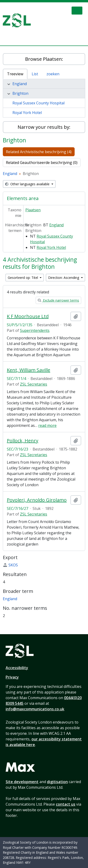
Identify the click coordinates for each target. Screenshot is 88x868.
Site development (22, 782)
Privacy (12, 677)
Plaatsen (33, 210)
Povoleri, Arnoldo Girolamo (37, 500)
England (20, 84)
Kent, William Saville (29, 370)
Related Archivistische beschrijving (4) (39, 152)
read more (47, 425)
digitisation (57, 782)
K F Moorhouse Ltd (28, 316)
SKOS (10, 565)
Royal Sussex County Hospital (38, 103)
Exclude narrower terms (58, 300)
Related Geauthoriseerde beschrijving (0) (42, 163)
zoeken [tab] (53, 74)
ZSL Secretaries (34, 384)
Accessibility (17, 668)
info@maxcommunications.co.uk (35, 709)
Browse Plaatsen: (44, 59)
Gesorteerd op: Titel (23, 278)
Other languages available (28, 184)
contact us (66, 804)
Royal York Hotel (27, 113)
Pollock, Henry (23, 441)
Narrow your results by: (44, 127)
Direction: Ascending (64, 278)
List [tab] (35, 74)
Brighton (20, 93)
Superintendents (35, 330)
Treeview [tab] (15, 74)
